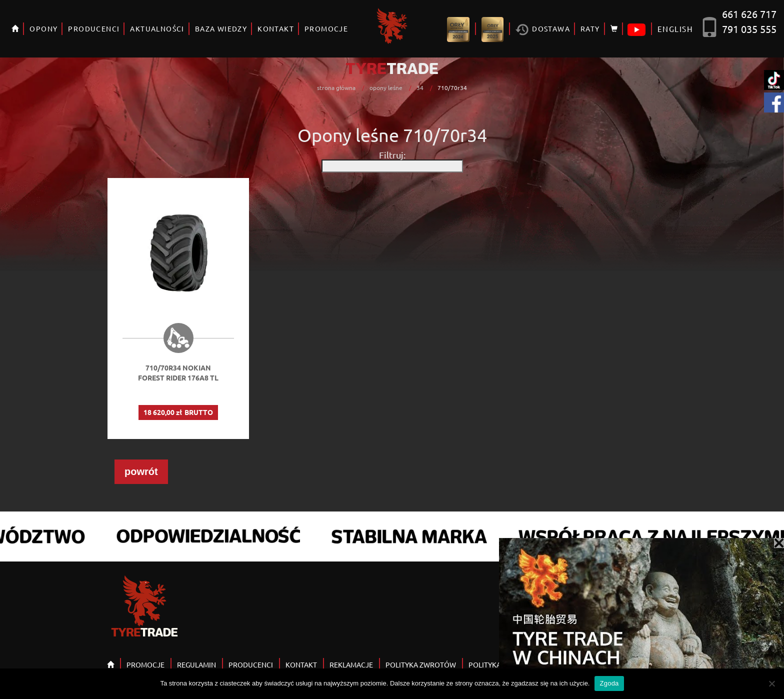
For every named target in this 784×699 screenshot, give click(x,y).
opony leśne (386, 87)
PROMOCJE (326, 28)
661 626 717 (749, 14)
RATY (590, 28)
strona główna (336, 87)
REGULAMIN (196, 664)
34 (420, 87)
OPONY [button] (43, 28)
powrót (141, 471)
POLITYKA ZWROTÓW (421, 664)
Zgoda (609, 683)
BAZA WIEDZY (221, 28)
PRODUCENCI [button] (94, 28)
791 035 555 (749, 29)
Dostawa (543, 30)
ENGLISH (675, 29)
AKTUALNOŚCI (157, 28)
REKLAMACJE (351, 664)
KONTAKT (276, 28)
